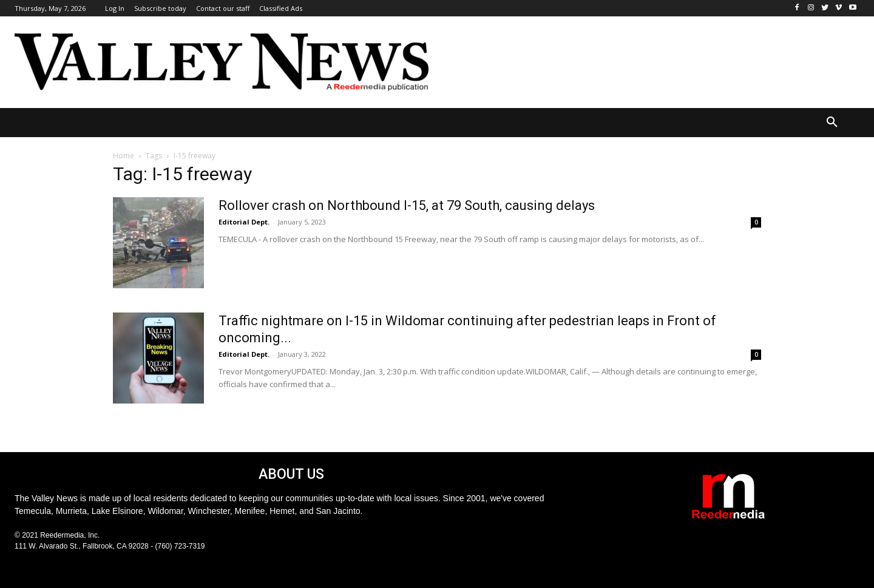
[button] (832, 123)
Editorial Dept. (244, 222)
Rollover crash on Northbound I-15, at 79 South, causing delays (407, 205)
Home (124, 156)
